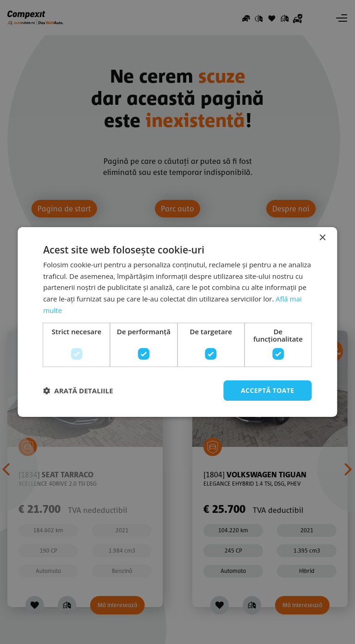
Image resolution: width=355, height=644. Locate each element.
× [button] (322, 238)
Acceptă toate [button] (268, 390)
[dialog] (177, 322)
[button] (78, 391)
